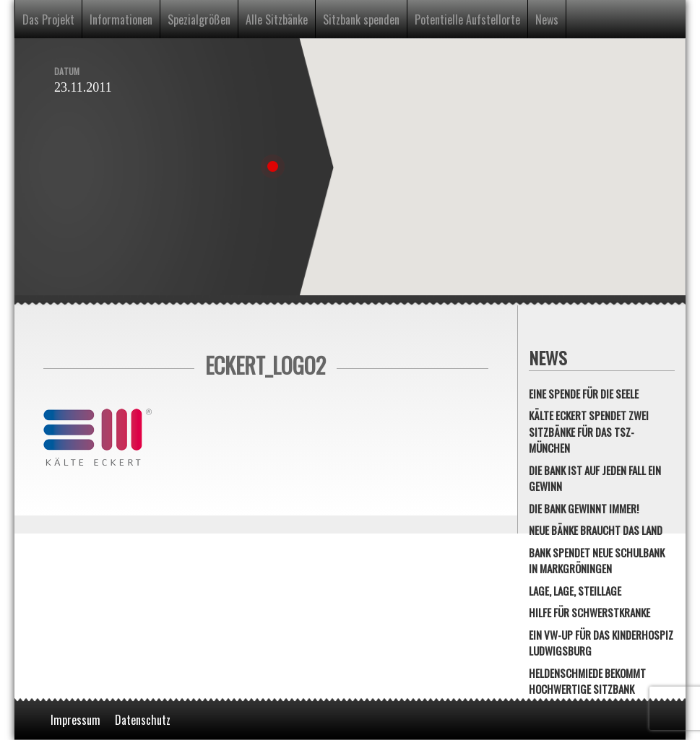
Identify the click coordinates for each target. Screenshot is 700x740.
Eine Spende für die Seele (584, 393)
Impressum (75, 720)
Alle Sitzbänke (277, 19)
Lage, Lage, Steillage (575, 591)
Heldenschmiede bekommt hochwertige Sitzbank (587, 681)
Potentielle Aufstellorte (467, 19)
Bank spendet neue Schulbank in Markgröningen (597, 561)
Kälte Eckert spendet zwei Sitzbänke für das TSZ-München (589, 431)
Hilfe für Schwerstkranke (589, 612)
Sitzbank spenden (361, 19)
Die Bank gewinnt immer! (584, 508)
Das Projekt (48, 19)
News (547, 19)
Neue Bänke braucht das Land (596, 530)
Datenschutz (143, 720)
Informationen (121, 19)
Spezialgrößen (199, 19)
